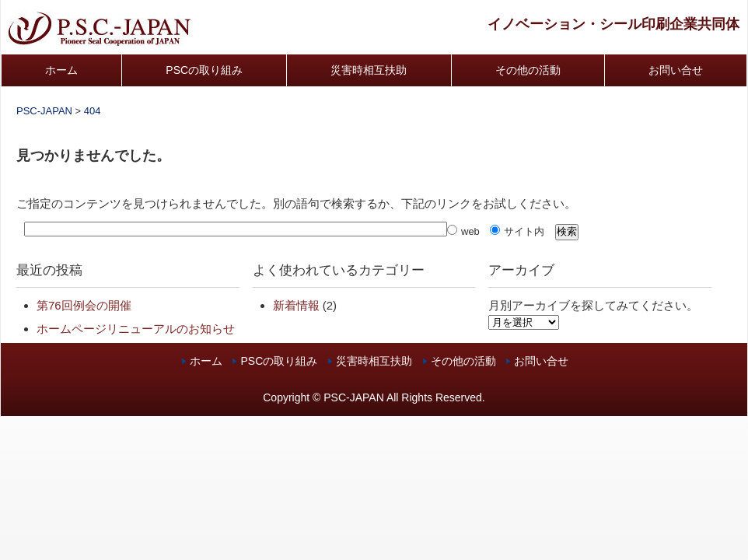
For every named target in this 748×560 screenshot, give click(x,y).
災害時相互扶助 (369, 70)
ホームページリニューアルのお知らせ (136, 329)
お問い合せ (676, 70)
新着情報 (296, 305)
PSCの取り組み (204, 70)
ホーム (61, 70)
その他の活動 (528, 70)
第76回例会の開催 (84, 305)
